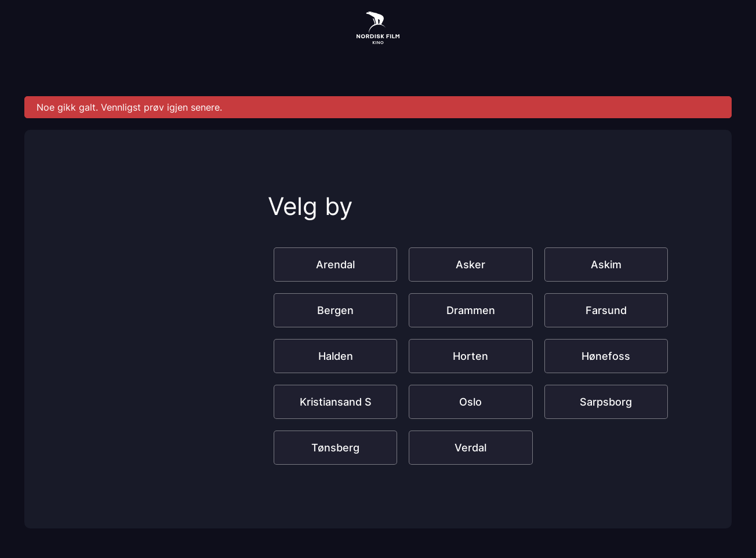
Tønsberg (335, 448)
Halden (336, 356)
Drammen (471, 310)
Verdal (470, 448)
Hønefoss (606, 356)
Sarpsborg (606, 402)
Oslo (470, 402)
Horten (470, 356)
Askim (606, 265)
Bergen (335, 310)
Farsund (606, 310)
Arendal (335, 265)
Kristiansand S (336, 402)
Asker (470, 265)
